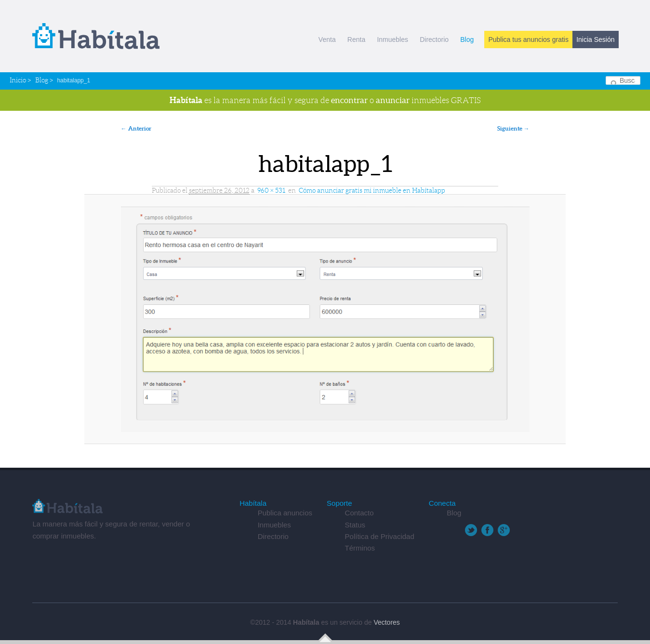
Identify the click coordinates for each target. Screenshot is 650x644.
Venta (327, 39)
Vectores (386, 622)
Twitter (471, 530)
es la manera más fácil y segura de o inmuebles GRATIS (325, 100)
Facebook (487, 530)
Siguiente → (513, 128)
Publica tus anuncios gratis (528, 39)
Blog (467, 39)
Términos (360, 548)
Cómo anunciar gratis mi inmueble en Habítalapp (372, 190)
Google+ (504, 530)
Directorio (434, 39)
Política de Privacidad (380, 536)
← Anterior (136, 128)
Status (355, 525)
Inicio (18, 80)
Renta (356, 39)
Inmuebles (392, 39)
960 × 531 (271, 190)
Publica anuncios (285, 513)
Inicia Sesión (595, 39)
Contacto (359, 513)
